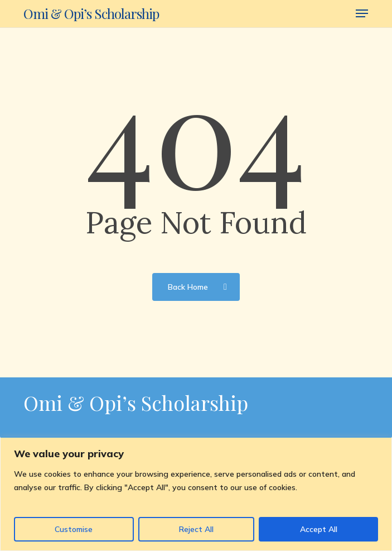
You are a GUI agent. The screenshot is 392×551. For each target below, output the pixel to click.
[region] (196, 494)
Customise (74, 529)
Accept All (319, 529)
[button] (362, 13)
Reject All (196, 529)
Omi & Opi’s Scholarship (91, 13)
